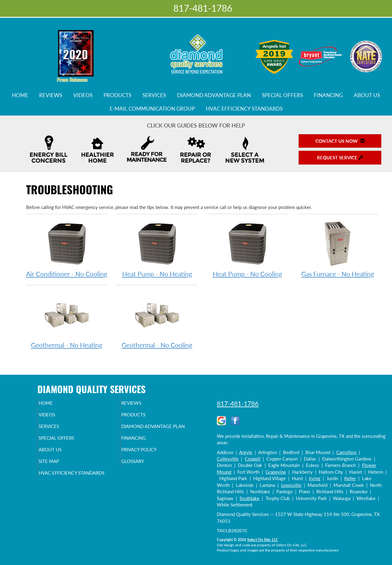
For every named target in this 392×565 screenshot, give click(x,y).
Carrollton (346, 452)
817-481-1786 (238, 403)
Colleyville (228, 459)
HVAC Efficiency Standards (244, 109)
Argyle (246, 452)
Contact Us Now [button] (340, 141)
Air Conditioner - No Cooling (67, 249)
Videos (83, 95)
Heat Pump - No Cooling (247, 249)
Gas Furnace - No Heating (338, 249)
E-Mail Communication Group (152, 109)
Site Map (59, 475)
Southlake (249, 498)
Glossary (143, 475)
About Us (367, 95)
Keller (350, 478)
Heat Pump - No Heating (157, 249)
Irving (315, 478)
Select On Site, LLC (263, 540)
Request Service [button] (340, 157)
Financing (328, 95)
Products (117, 95)
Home (20, 95)
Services (154, 95)
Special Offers (282, 95)
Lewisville (291, 485)
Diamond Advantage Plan (214, 95)
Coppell (253, 459)
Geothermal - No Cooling (157, 320)
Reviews (51, 95)
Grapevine (276, 472)
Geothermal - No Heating (67, 320)
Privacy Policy (151, 462)
